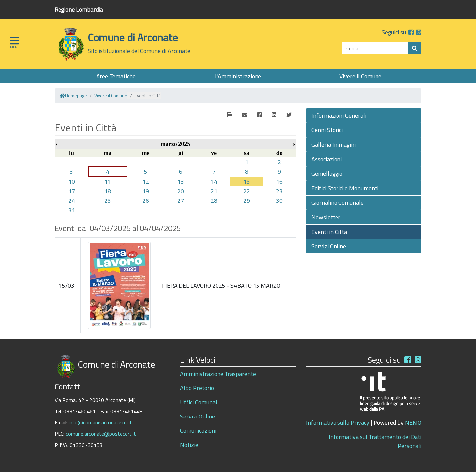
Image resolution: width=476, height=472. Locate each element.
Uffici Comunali (199, 402)
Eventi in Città (329, 232)
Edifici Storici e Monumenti (345, 188)
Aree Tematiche (116, 76)
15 (247, 182)
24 (72, 201)
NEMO (413, 423)
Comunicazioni (198, 431)
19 (146, 191)
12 (146, 182)
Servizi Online (329, 246)
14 (214, 182)
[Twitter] (289, 115)
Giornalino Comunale (337, 203)
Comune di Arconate (133, 37)
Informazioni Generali (339, 115)
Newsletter (326, 217)
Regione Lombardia (79, 9)
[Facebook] (259, 115)
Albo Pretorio (197, 388)
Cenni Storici (327, 130)
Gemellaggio (327, 174)
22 (247, 191)
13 (181, 182)
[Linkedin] (274, 115)
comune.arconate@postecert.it (101, 434)
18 (108, 191)
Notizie (189, 445)
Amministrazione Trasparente (218, 374)
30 (279, 201)
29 (247, 201)
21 (214, 191)
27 (181, 201)
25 (108, 201)
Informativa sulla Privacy (338, 423)
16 (279, 182)
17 (72, 191)
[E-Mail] (229, 115)
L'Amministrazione (238, 76)
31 (72, 210)
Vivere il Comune (360, 76)
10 (72, 182)
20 (181, 191)
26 (146, 201)
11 (108, 182)
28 (214, 201)
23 (279, 191)
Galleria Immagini (334, 145)
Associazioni (327, 159)
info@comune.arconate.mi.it (100, 422)
